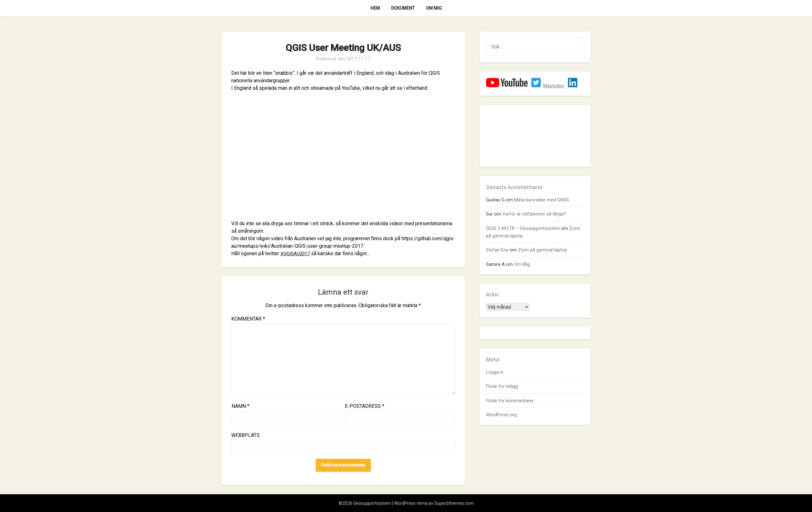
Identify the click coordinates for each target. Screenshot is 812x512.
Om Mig (434, 8)
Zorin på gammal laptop (542, 250)
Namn (240, 406)
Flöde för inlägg (502, 386)
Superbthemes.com (454, 503)
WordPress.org (501, 415)
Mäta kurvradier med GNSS (542, 200)
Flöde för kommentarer (510, 401)
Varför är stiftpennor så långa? (534, 214)
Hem (375, 8)
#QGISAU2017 (296, 253)
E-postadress (365, 406)
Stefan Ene (497, 250)
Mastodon (554, 86)
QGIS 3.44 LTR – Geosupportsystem (523, 228)
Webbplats (245, 435)
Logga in (495, 372)
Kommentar (248, 319)
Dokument (403, 8)
